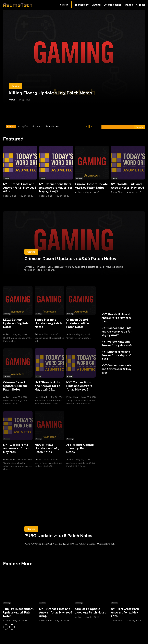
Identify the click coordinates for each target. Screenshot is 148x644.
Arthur (12, 100)
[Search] (139, 127)
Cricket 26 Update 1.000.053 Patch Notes (91, 611)
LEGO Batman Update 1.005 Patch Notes (17, 323)
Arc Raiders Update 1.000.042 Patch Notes (80, 448)
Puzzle (7, 178)
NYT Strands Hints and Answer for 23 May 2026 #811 (20, 188)
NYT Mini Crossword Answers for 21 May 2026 (125, 612)
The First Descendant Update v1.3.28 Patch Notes (18, 612)
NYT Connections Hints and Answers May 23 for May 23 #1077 (56, 188)
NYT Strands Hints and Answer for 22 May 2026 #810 (47, 386)
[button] (64, 5)
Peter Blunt (10, 196)
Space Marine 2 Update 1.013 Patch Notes (48, 323)
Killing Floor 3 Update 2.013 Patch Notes (50, 93)
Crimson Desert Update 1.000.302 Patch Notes (15, 386)
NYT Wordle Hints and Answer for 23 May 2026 (128, 186)
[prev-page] (6, 627)
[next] (91, 126)
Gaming (16, 86)
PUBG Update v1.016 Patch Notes (59, 536)
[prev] (87, 126)
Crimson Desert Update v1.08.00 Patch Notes (92, 186)
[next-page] (12, 627)
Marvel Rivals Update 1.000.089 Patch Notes (47, 448)
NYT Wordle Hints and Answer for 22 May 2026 (16, 448)
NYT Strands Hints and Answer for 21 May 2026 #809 (56, 612)
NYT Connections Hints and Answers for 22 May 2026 (79, 386)
